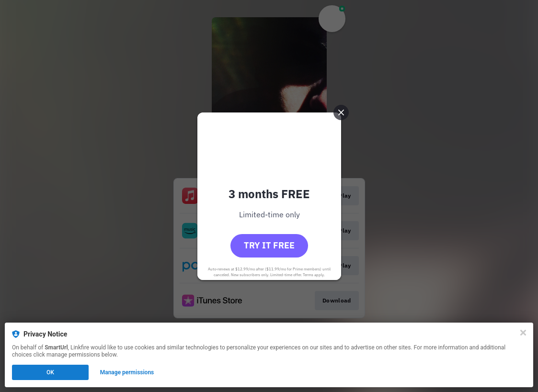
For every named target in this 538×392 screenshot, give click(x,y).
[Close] (523, 333)
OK (50, 372)
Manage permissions (127, 372)
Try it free (269, 245)
